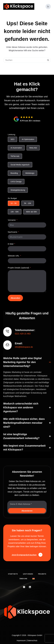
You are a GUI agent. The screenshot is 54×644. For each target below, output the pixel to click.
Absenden (15, 298)
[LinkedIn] (30, 587)
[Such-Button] (48, 60)
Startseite (13, 574)
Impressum (21, 640)
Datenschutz (32, 640)
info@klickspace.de (24, 347)
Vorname (12, 220)
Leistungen (28, 574)
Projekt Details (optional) (18, 268)
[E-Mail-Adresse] (27, 504)
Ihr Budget (12, 198)
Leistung (12, 134)
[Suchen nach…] (24, 60)
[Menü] (48, 6)
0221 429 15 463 (23, 334)
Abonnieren (27, 511)
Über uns (23, 579)
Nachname (13, 232)
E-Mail (11, 244)
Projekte (42, 574)
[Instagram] (24, 587)
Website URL (14, 256)
